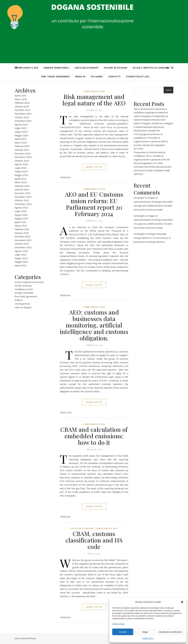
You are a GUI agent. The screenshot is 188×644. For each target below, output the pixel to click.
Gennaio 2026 (22, 106)
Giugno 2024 (21, 171)
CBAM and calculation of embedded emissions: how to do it (94, 436)
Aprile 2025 (20, 139)
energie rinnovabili (57, 68)
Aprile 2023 (20, 222)
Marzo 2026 (21, 99)
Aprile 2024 (20, 179)
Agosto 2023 (21, 208)
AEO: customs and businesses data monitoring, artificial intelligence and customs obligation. (94, 325)
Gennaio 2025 (22, 150)
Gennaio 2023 (22, 233)
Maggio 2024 (21, 175)
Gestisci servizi (118, 624)
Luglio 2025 (21, 128)
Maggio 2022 (21, 262)
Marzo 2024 (21, 182)
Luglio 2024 (21, 168)
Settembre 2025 (23, 121)
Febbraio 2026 (22, 103)
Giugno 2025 (21, 132)
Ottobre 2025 (22, 117)
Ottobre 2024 (22, 161)
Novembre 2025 (23, 114)
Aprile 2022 (20, 265)
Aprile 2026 (20, 96)
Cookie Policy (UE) (138, 76)
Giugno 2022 (21, 258)
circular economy (87, 68)
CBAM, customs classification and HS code (94, 540)
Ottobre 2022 (22, 244)
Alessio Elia (66, 412)
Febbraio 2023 (22, 229)
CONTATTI (114, 76)
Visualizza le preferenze (170, 632)
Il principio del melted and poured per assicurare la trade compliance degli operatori (153, 170)
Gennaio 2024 (22, 189)
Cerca (168, 90)
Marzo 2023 (21, 226)
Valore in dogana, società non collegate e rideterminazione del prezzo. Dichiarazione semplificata (153, 127)
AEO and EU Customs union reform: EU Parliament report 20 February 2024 (94, 204)
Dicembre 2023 (23, 193)
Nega (145, 632)
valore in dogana (116, 68)
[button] (182, 602)
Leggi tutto (94, 167)
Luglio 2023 (21, 211)
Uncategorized (22, 304)
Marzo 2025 (21, 143)
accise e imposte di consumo (151, 68)
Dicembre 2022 (23, 236)
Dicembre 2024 (23, 153)
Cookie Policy (148, 638)
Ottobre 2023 (22, 200)
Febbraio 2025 (22, 146)
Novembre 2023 (23, 197)
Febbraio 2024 (22, 186)
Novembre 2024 (23, 157)
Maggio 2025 (21, 135)
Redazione (66, 177)
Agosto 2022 (21, 251)
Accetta (123, 632)
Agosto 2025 (21, 124)
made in (80, 76)
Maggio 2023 (21, 218)
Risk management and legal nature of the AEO (94, 100)
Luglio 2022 (21, 255)
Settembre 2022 (23, 247)
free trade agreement (56, 76)
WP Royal (31, 638)
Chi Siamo (97, 76)
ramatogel (139, 198)
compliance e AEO (27, 68)
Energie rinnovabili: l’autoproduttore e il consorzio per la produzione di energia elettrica (152, 238)
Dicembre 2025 (23, 110)
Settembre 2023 (23, 204)
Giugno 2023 (21, 215)
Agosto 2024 (21, 164)
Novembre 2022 (23, 240)
